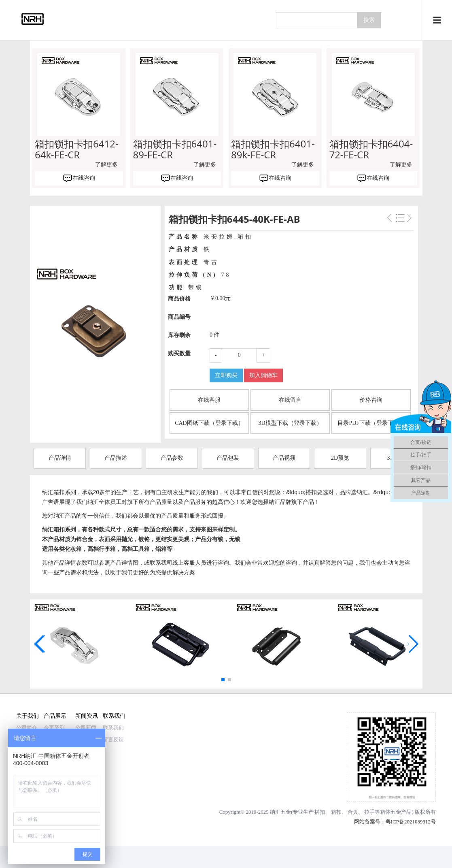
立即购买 (226, 375)
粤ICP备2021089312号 (411, 822)
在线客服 (209, 400)
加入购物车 (263, 375)
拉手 (369, 812)
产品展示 (55, 716)
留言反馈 (113, 739)
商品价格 (179, 299)
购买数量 (179, 353)
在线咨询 (84, 178)
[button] (223, 680)
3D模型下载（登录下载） (290, 423)
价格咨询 (371, 400)
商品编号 (179, 317)
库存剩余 (179, 335)
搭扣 (320, 812)
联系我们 (114, 716)
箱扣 (336, 812)
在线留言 (290, 400)
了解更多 (106, 165)
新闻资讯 (87, 716)
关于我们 (28, 716)
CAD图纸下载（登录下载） (209, 423)
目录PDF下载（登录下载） (371, 423)
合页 (353, 812)
